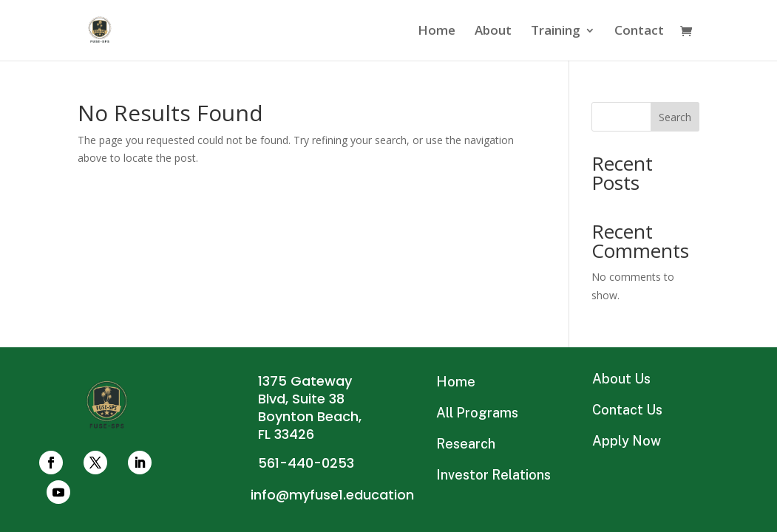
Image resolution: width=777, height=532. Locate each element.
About (493, 32)
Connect (388, 266)
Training (556, 32)
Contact (639, 32)
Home (437, 32)
